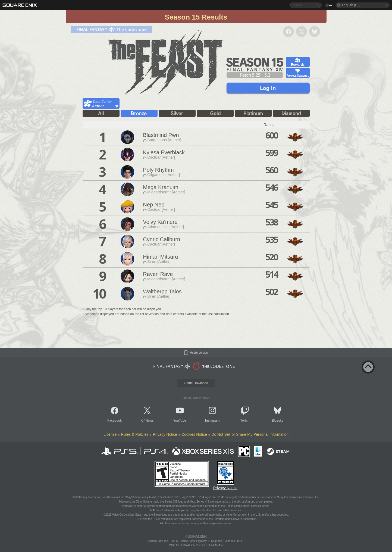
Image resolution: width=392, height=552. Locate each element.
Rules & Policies (135, 434)
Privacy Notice (165, 434)
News (150, 421)
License (110, 434)
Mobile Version (199, 353)
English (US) (351, 5)
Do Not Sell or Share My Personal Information (250, 434)
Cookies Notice (194, 434)
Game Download (196, 383)
